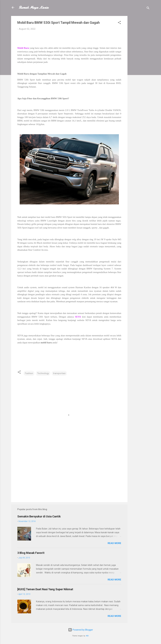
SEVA (78, 317)
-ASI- (87, 636)
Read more (114, 543)
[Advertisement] (140, 63)
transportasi (59, 373)
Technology (43, 373)
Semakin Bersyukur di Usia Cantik (39, 516)
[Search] (148, 9)
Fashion (29, 373)
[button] (119, 23)
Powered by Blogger (81, 630)
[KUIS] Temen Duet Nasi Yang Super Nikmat (45, 589)
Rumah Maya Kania (33, 7)
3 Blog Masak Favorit (31, 553)
